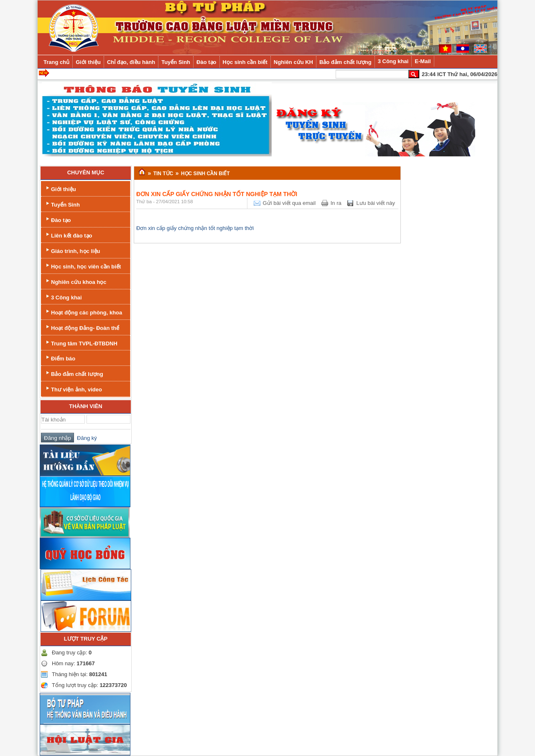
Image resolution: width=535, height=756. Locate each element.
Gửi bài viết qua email (289, 203)
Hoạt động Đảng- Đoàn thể (82, 327)
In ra (336, 203)
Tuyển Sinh (62, 204)
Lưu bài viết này (376, 203)
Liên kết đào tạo (68, 235)
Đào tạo (57, 219)
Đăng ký (85, 438)
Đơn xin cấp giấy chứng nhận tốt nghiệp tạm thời (195, 228)
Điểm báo (60, 358)
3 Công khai (63, 297)
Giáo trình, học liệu (72, 250)
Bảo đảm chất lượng (74, 373)
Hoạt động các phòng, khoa (83, 312)
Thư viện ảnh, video (73, 389)
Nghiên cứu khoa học (75, 281)
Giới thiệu (60, 188)
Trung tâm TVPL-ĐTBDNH (81, 343)
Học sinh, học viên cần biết (83, 266)
